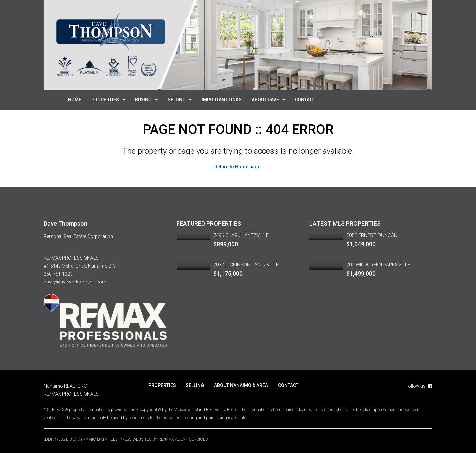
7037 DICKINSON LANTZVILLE (246, 265)
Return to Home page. (238, 167)
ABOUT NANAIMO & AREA (241, 385)
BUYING (143, 100)
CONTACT (305, 100)
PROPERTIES (105, 100)
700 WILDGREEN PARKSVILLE (378, 265)
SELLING (177, 100)
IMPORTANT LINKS (222, 100)
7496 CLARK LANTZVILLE (241, 235)
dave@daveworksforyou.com (75, 282)
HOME (75, 100)
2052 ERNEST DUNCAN (372, 235)
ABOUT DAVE (265, 100)
